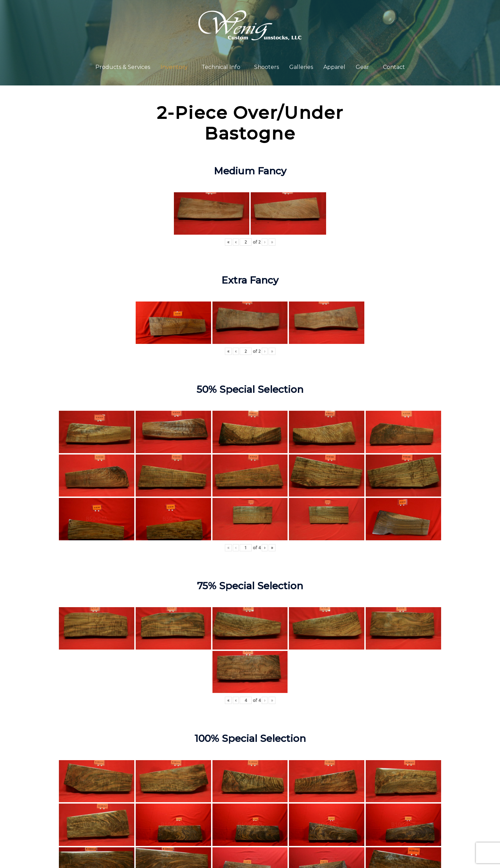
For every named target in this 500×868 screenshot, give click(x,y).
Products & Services (123, 67)
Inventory (174, 67)
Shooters (267, 67)
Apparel (334, 67)
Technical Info (221, 67)
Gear (362, 67)
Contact (394, 67)
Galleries (301, 67)
